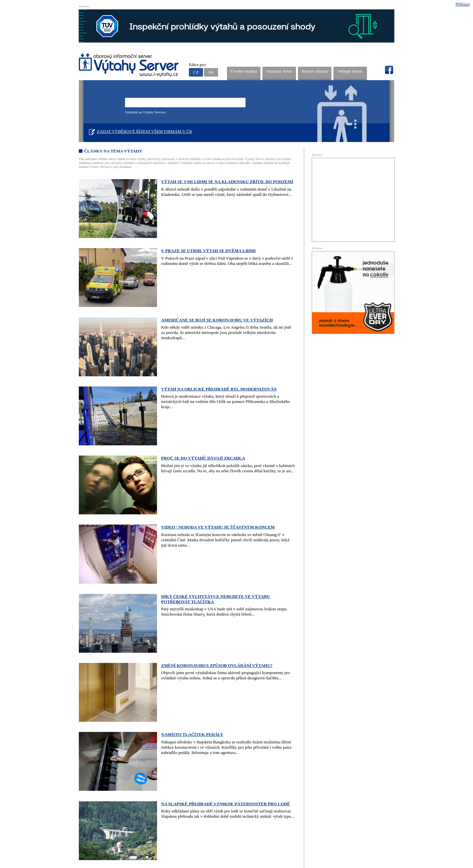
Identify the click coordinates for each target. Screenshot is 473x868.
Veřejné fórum (350, 71)
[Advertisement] (353, 199)
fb (389, 70)
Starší (220, 717)
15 (164, 717)
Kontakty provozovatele (245, 791)
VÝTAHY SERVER (129, 66)
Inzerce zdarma (315, 71)
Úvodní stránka (244, 71)
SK (211, 72)
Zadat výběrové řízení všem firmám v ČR (145, 131)
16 (172, 717)
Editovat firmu (377, 829)
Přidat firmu (356, 829)
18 (187, 717)
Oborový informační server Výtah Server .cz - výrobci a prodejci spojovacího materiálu (136, 824)
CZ (196, 72)
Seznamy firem (279, 71)
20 (202, 717)
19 (194, 717)
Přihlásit (463, 4)
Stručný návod (187, 791)
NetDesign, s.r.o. (382, 848)
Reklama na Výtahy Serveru (125, 791)
